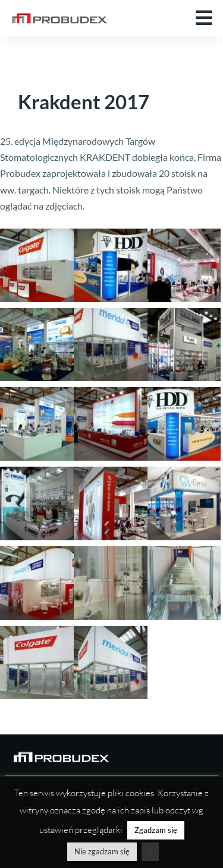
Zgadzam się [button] (156, 830)
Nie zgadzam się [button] (102, 851)
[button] (204, 18)
